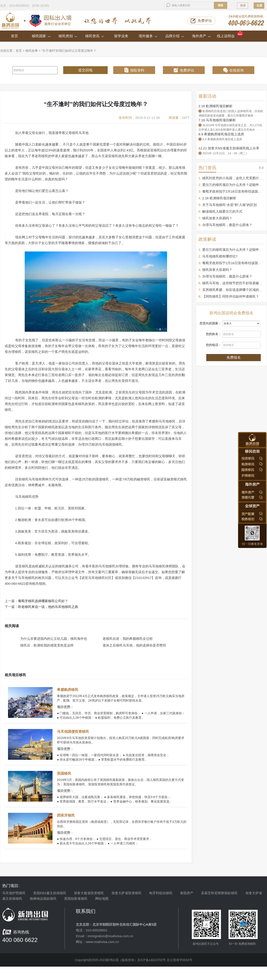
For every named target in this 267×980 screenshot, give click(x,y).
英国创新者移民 (76, 899)
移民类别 (68, 36)
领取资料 (137, 70)
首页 (14, 36)
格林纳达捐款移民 (43, 899)
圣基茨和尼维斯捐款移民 (219, 893)
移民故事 (32, 51)
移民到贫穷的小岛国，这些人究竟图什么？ (234, 178)
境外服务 (148, 36)
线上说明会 (230, 34)
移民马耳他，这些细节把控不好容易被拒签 (234, 283)
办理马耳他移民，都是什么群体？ (227, 225)
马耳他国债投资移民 (73, 732)
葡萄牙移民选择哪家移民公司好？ (43, 601)
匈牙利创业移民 (161, 893)
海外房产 (201, 36)
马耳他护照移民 (14, 893)
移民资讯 (95, 36)
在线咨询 (237, 70)
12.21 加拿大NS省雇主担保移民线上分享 (229, 148)
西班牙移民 (66, 815)
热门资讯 (207, 168)
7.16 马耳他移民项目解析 (217, 120)
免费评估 (205, 21)
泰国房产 (187, 893)
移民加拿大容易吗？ (217, 218)
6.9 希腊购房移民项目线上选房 (221, 134)
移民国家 (41, 36)
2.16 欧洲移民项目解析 (215, 106)
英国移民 (64, 773)
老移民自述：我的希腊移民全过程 (128, 639)
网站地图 (102, 899)
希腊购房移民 (68, 690)
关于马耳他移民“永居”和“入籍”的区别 (230, 205)
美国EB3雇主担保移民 (50, 893)
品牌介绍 (175, 36)
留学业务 (121, 36)
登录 (243, 5)
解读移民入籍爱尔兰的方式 (222, 211)
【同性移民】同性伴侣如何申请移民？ (231, 296)
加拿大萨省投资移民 (126, 893)
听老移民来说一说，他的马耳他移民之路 (48, 607)
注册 (259, 5)
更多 (261, 168)
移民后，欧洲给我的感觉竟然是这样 (47, 645)
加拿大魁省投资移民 (89, 893)
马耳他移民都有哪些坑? (220, 256)
